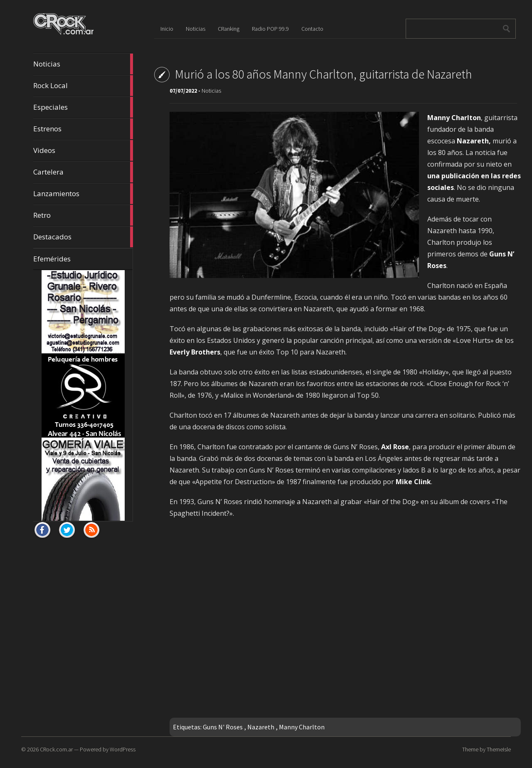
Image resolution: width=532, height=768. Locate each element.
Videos (83, 150)
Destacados (83, 237)
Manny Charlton (302, 727)
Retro (83, 215)
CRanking (229, 29)
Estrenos (83, 129)
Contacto (312, 29)
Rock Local (83, 86)
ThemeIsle (499, 749)
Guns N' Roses (223, 727)
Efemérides (52, 259)
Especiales (83, 107)
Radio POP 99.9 (270, 29)
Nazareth (261, 727)
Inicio (167, 29)
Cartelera (83, 172)
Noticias (83, 64)
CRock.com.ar (56, 749)
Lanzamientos (83, 194)
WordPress (123, 749)
